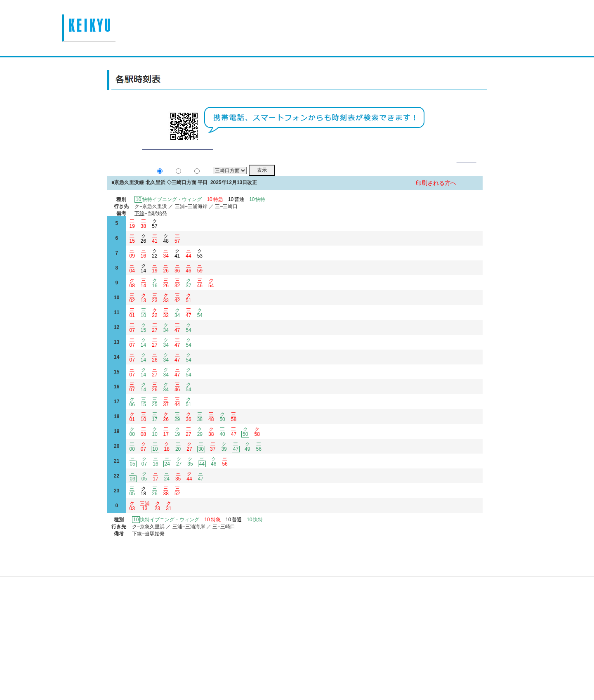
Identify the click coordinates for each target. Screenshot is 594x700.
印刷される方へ (436, 193)
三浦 (145, 516)
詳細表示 (467, 170)
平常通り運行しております (177, 157)
